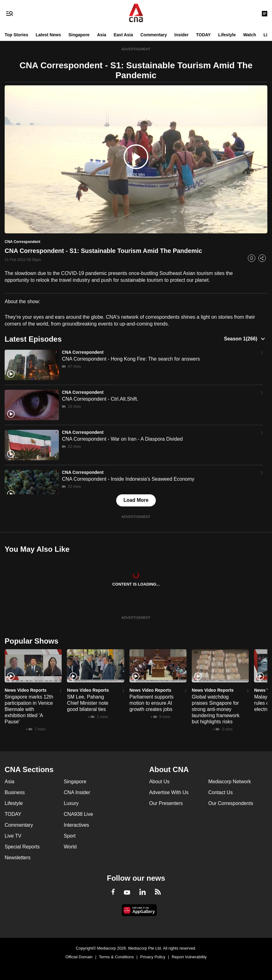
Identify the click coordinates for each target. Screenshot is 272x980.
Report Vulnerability (189, 957)
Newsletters (18, 858)
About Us (159, 782)
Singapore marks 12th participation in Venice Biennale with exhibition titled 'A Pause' (29, 709)
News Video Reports (26, 690)
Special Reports (22, 847)
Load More (136, 500)
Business (15, 792)
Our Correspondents (231, 803)
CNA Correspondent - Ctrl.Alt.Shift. (100, 399)
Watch (250, 35)
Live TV (13, 836)
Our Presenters (166, 803)
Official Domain (79, 957)
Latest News (48, 35)
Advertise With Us (169, 792)
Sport (70, 836)
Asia (102, 35)
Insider (182, 35)
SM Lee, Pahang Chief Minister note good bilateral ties (88, 703)
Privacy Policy (153, 957)
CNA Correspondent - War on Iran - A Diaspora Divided (122, 439)
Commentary (154, 35)
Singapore (79, 35)
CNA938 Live (78, 814)
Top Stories (16, 35)
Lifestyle (227, 35)
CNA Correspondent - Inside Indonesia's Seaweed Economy (128, 479)
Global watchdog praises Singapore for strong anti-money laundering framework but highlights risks (216, 709)
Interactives (77, 825)
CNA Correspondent (83, 352)
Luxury (71, 803)
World (70, 847)
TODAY (203, 35)
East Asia (123, 35)
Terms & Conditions (116, 957)
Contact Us (220, 792)
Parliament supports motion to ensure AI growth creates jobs (151, 703)
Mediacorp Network (230, 782)
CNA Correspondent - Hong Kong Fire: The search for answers (131, 359)
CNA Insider (77, 792)
